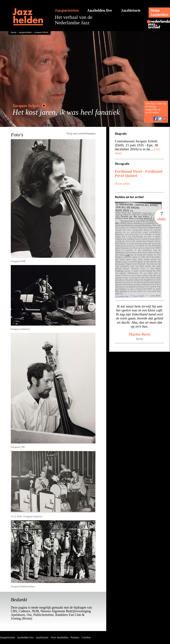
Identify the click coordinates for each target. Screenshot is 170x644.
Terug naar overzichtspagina (81, 134)
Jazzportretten (67, 10)
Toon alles (122, 183)
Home (13, 32)
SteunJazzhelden (159, 12)
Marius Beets (140, 334)
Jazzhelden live (100, 10)
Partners (75, 637)
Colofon (86, 637)
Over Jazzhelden (59, 637)
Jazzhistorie (131, 10)
